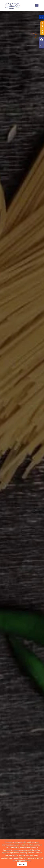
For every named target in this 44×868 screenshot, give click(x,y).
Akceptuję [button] (22, 864)
